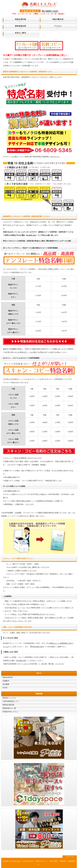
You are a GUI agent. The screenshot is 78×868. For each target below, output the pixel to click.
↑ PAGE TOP (70, 856)
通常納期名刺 (20, 27)
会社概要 (6, 684)
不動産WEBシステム (10, 712)
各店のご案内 (20, 34)
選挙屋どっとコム (9, 698)
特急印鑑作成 (58, 20)
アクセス (58, 27)
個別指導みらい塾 (9, 708)
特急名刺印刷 (20, 20)
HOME (5, 688)
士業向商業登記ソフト (11, 701)
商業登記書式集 (8, 705)
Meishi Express (17, 861)
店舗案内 (6, 681)
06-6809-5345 (50, 11)
